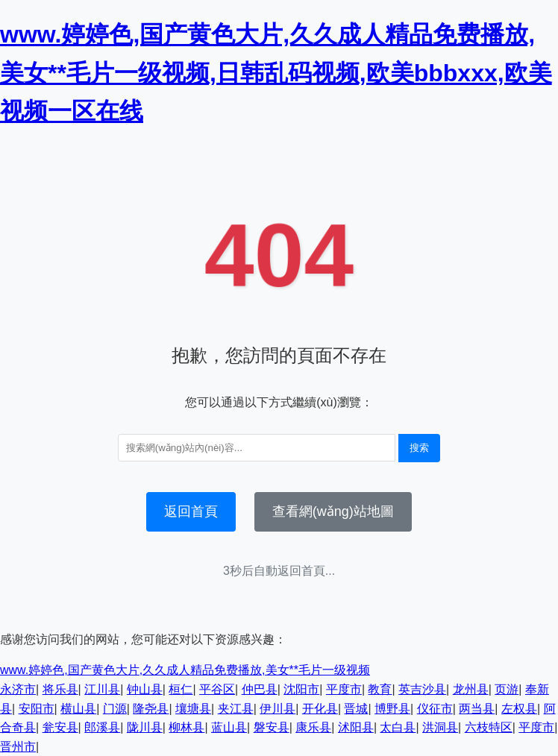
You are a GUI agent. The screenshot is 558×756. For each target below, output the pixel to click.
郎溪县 (102, 727)
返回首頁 (191, 511)
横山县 (78, 709)
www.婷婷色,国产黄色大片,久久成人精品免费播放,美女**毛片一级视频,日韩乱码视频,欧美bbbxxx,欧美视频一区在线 (276, 72)
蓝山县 (229, 727)
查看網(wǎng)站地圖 (333, 511)
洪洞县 (440, 727)
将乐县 (60, 689)
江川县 (102, 689)
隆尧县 (151, 709)
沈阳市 (301, 689)
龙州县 (471, 689)
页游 (507, 689)
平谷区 (217, 689)
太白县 (398, 727)
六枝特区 (489, 727)
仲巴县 (260, 689)
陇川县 (145, 727)
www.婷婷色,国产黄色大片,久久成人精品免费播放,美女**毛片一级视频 (185, 670)
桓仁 (181, 689)
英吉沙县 (422, 689)
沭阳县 (356, 727)
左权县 (519, 709)
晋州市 (18, 747)
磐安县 (272, 727)
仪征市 (435, 709)
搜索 (419, 448)
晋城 (356, 709)
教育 (380, 689)
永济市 (18, 689)
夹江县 (236, 709)
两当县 (477, 709)
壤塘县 (193, 709)
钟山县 (145, 689)
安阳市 (37, 709)
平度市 (344, 689)
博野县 (392, 709)
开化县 (320, 709)
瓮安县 (60, 727)
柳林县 (186, 727)
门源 (115, 709)
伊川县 (278, 709)
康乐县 (313, 727)
